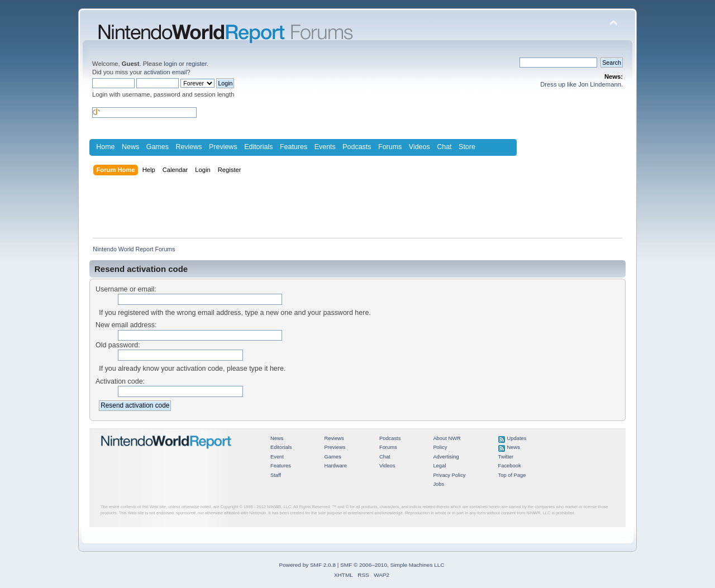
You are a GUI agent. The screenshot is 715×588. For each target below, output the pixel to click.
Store (467, 147)
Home (105, 147)
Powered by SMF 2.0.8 (308, 565)
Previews (223, 147)
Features (294, 147)
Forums (390, 147)
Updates (517, 438)
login (170, 64)
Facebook (510, 466)
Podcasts (357, 147)
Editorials (258, 147)
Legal (439, 466)
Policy (440, 447)
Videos (420, 147)
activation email (165, 72)
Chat (444, 147)
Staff (276, 475)
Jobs (438, 484)
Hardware (335, 466)
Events (325, 147)
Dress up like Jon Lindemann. (581, 84)
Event (277, 457)
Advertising (446, 457)
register (196, 64)
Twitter (506, 457)
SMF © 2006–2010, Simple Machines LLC (392, 565)
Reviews (189, 147)
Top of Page (512, 475)
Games (158, 147)
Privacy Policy (449, 475)
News (130, 147)
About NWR (447, 438)
